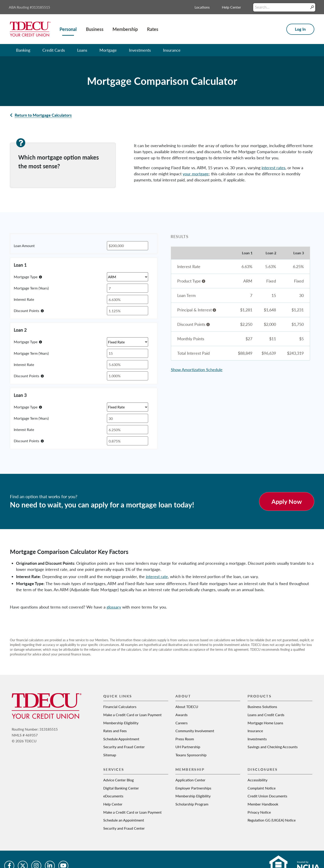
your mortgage (196, 174)
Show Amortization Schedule (197, 370)
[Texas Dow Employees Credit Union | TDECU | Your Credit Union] (30, 29)
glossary (114, 607)
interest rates (273, 168)
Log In (300, 29)
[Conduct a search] (281, 7)
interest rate (157, 576)
